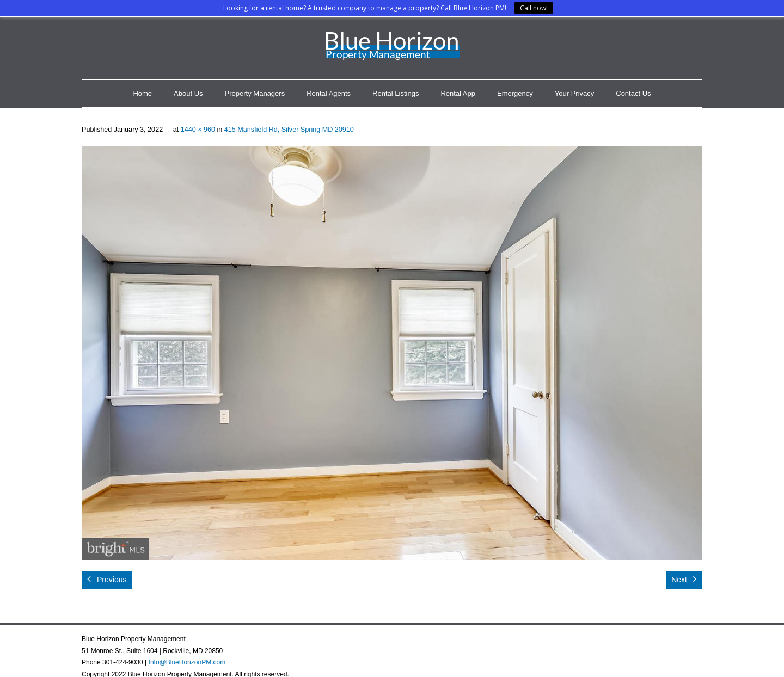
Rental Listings (396, 93)
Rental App (458, 93)
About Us (188, 93)
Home (142, 93)
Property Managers (255, 93)
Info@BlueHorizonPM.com (187, 662)
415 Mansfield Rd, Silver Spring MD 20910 (289, 130)
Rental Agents (329, 93)
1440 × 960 (198, 130)
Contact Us (633, 93)
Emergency (515, 93)
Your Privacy (575, 93)
